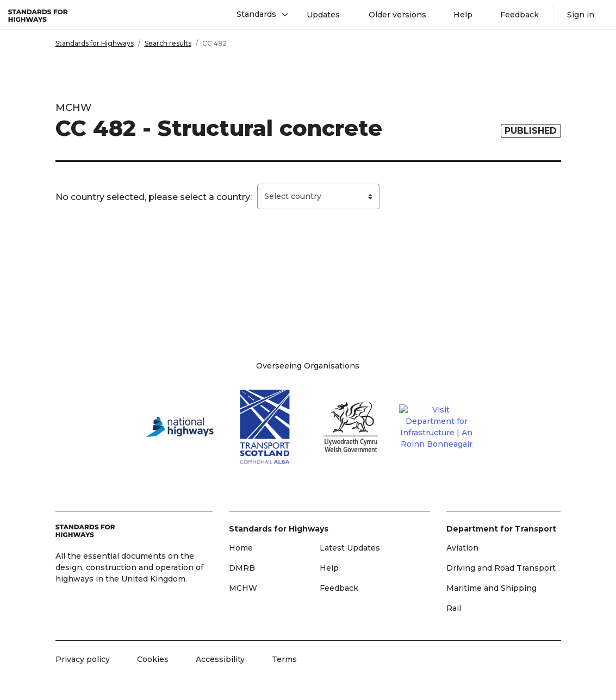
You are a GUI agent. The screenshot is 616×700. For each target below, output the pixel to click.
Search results (168, 43)
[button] (258, 15)
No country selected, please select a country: (154, 197)
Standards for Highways (95, 43)
